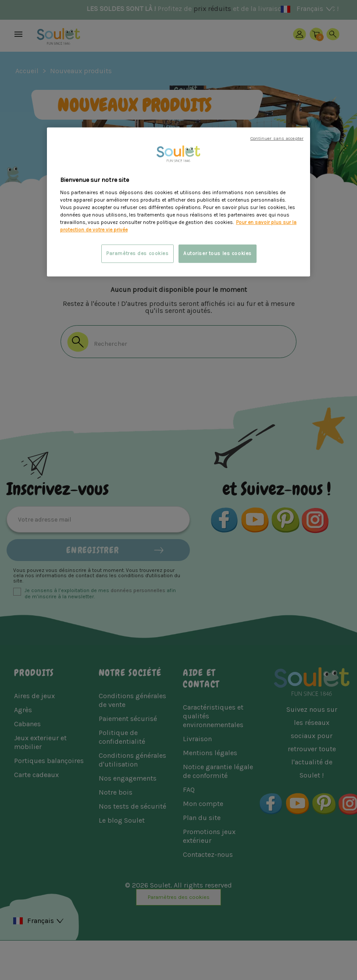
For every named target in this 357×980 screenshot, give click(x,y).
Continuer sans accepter (277, 138)
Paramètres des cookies (137, 254)
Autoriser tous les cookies (218, 254)
